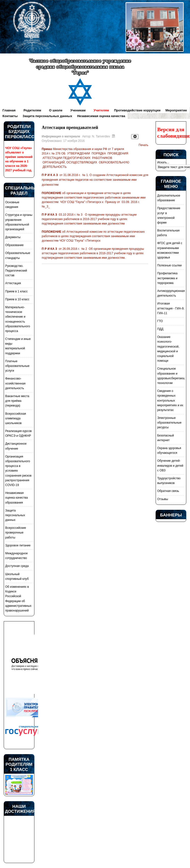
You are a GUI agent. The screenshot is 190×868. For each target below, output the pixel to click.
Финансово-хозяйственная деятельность (15, 383)
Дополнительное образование (169, 198)
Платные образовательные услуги (17, 366)
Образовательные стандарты (18, 255)
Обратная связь (168, 491)
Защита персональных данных (15, 515)
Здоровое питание (18, 545)
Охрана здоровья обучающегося (169, 450)
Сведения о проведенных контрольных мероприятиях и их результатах (170, 400)
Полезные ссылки (169, 265)
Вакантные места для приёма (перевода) (17, 401)
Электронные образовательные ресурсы (169, 423)
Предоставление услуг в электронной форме (169, 215)
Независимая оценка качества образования (17, 498)
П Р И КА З (50, 215)
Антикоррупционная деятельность (171, 293)
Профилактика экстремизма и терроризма (167, 278)
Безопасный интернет (165, 438)
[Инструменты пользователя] (135, 137)
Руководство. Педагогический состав (16, 271)
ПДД (160, 329)
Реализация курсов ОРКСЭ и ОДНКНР (18, 433)
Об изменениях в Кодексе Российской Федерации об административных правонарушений (18, 599)
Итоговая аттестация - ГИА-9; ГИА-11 (171, 308)
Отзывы (163, 499)
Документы (13, 237)
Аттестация (13, 283)
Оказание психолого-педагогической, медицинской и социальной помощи (168, 349)
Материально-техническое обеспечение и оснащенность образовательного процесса (18, 319)
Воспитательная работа (168, 233)
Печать (143, 145)
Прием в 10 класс (17, 299)
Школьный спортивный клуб (17, 576)
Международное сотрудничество (16, 556)
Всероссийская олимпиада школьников (16, 418)
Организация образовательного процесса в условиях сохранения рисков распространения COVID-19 (18, 471)
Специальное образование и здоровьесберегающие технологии (171, 376)
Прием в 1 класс (16, 291)
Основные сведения (12, 205)
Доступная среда (17, 566)
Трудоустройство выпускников (169, 481)
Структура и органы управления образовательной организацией (19, 222)
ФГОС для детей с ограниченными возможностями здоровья (170, 250)
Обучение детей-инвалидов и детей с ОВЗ (170, 465)
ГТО (160, 321)
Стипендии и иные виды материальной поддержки (18, 346)
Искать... (163, 162)
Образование (14, 245)
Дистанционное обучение (16, 446)
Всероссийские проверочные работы (16, 533)
